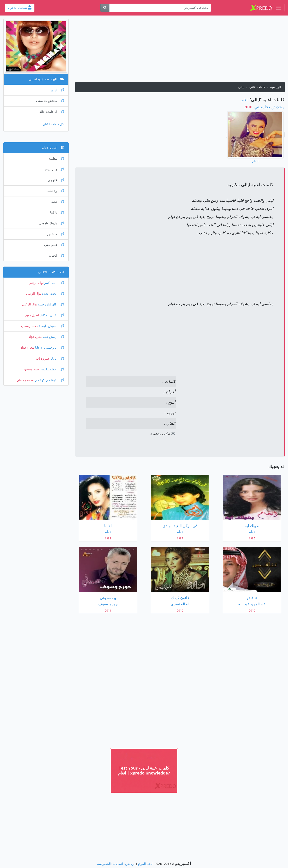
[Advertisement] (180, 50)
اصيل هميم (32, 315)
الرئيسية (276, 87)
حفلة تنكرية (52, 369)
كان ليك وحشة (51, 304)
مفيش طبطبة (51, 326)
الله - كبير (54, 283)
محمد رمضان (30, 326)
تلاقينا (57, 213)
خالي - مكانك (51, 315)
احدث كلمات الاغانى (51, 272)
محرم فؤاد (35, 337)
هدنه (58, 202)
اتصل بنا (118, 864)
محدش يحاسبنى (50, 101)
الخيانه (56, 256)
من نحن (130, 864)
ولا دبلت (55, 191)
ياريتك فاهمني (52, 223)
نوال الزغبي (36, 283)
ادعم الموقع (145, 864)
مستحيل (55, 234)
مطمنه (56, 159)
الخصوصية (104, 864)
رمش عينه (53, 337)
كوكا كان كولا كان (49, 380)
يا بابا (57, 359)
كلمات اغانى (257, 87)
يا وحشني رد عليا (49, 348)
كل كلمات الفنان (53, 124)
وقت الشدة (53, 294)
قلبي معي (54, 245)
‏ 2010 (249, 107)
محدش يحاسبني (269, 107)
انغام (245, 100)
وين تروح (55, 169)
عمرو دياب (43, 359)
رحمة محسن (32, 369)
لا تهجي (56, 180)
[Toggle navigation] (279, 8)
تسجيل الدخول (20, 8)
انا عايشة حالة (52, 112)
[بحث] (105, 8)
